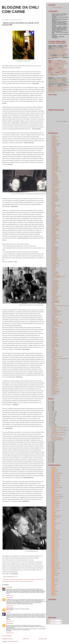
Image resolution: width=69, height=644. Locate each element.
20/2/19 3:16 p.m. (10, 606)
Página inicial (26, 639)
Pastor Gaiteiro (57, 530)
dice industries (55, 200)
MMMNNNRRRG (56, 302)
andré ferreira (55, 159)
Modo (55, 67)
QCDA (53, 338)
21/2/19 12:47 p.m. (10, 633)
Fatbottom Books (64, 70)
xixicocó (55, 595)
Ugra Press (63, 61)
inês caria (54, 239)
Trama (61, 56)
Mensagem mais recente (7, 639)
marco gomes (55, 280)
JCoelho (54, 245)
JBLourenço (56, 505)
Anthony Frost (56, 69)
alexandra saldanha (56, 143)
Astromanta (54, 173)
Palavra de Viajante (61, 52)
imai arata (54, 237)
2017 (51, 444)
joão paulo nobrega (56, 260)
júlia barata (54, 267)
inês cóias (54, 240)
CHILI (53, 187)
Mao (53, 279)
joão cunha (54, 256)
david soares (55, 198)
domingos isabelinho (56, 206)
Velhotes (53, 58)
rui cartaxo (54, 350)
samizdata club (55, 353)
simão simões (55, 365)
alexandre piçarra (56, 144)
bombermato (56, 566)
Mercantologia (55, 294)
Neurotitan (55, 65)
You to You (60, 57)
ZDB (49, 55)
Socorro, (64, 56)
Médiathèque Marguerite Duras (55, 90)
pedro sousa (55, 333)
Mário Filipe (56, 518)
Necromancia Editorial (57, 311)
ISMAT (53, 85)
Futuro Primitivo (55, 225)
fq (54, 577)
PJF (55, 527)
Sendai (54, 357)
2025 (51, 403)
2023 (51, 405)
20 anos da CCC (56, 137)
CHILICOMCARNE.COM (57, 8)
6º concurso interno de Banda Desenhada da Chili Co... (57, 439)
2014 (51, 448)
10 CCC (54, 136)
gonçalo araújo (55, 228)
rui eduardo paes (56, 351)
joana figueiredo (55, 250)
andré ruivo (54, 165)
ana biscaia (54, 148)
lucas (55, 586)
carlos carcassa (55, 181)
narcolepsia (54, 309)
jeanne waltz (55, 246)
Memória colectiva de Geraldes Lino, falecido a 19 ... (58, 433)
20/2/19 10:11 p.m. (10, 621)
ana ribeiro (54, 155)
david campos (55, 197)
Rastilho (65, 47)
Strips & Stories (61, 65)
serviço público (30, 581)
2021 (51, 408)
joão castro (54, 254)
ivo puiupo (54, 243)
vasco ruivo (54, 386)
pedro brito (54, 329)
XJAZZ (53, 390)
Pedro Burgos (55, 330)
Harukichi (54, 231)
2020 (51, 409)
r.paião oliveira (55, 339)
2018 (51, 442)
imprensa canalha (56, 238)
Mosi (42, 579)
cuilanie (55, 572)
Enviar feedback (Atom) (12, 641)
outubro (53, 414)
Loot (55, 514)
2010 (51, 453)
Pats (53, 327)
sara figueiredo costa (23, 581)
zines (53, 395)
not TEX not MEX (56, 312)
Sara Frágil (56, 543)
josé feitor (54, 265)
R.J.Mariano (56, 536)
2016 (51, 445)
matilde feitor (55, 292)
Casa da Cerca (60, 82)
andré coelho (55, 158)
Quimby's (50, 76)
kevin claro (54, 268)
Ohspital (54, 318)
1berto (55, 468)
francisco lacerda (56, 222)
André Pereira (57, 480)
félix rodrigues (55, 215)
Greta (62, 49)
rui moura (54, 352)
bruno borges (55, 179)
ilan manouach (55, 236)
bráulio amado (55, 178)
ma (54, 588)
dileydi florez (55, 201)
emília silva (54, 210)
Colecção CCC (55, 192)
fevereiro (53, 425)
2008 (51, 456)
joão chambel (55, 255)
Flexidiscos (51, 71)
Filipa (55, 489)
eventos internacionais (57, 212)
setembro (53, 416)
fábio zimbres (55, 213)
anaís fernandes (55, 156)
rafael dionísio (16, 581)
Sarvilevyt (54, 62)
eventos (54, 211)
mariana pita (55, 283)
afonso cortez (8, 579)
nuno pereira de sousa (57, 314)
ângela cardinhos (56, 168)
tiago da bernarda (56, 380)
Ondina (8, 587)
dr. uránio (54, 207)
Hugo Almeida (57, 502)
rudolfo (53, 349)
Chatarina (56, 484)
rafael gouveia (55, 341)
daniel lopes (14, 579)
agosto (53, 417)
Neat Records (59, 51)
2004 (51, 461)
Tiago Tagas (56, 547)
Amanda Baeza (57, 475)
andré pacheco (55, 163)
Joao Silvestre (57, 511)
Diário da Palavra (56, 199)
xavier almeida (55, 389)
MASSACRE (55, 290)
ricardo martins (55, 342)
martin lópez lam (55, 287)
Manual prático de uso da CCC (58, 277)
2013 (51, 449)
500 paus (54, 138)
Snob (54, 53)
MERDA (54, 295)
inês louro (54, 241)
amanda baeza (55, 145)
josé (55, 582)
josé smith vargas (56, 266)
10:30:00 (16, 577)
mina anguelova (55, 301)
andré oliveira (55, 161)
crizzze (54, 193)
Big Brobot (61, 64)
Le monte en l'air (64, 63)
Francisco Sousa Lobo (59, 496)
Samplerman (55, 354)
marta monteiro (55, 285)
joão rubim (54, 262)
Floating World (62, 75)
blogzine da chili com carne (20, 9)
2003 (51, 462)
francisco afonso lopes (57, 221)
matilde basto (55, 291)
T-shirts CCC (55, 373)
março (52, 424)
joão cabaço (55, 252)
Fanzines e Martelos (58, 487)
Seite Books (55, 76)
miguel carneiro (55, 298)
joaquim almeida (55, 264)
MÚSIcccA (54, 308)
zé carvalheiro (55, 394)
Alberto (55, 471)
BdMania (58, 48)
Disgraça (58, 54)
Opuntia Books (55, 321)
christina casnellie (56, 188)
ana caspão (54, 150)
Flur (60, 49)
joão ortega (54, 259)
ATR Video (56, 470)
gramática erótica (54, 426)
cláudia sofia (55, 189)
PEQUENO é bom (56, 336)
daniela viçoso (55, 196)
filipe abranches (55, 216)
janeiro (53, 441)
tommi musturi (55, 383)
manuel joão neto (56, 278)
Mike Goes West (55, 300)
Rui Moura (56, 541)
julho (52, 418)
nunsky (54, 316)
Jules (55, 513)
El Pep (53, 209)
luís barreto (54, 274)
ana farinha (54, 151)
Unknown (8, 597)
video (53, 387)
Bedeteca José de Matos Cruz (55, 80)
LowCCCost (55, 271)
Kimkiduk (54, 269)
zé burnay (54, 393)
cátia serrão (54, 184)
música (54, 305)
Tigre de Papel (60, 53)
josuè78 (55, 584)
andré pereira (55, 164)
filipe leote (54, 219)
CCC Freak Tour (55, 185)
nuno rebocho (55, 315)
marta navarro (55, 286)
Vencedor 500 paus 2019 (56, 437)
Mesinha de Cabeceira (57, 296)
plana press (54, 337)
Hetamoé (56, 500)
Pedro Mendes (57, 534)
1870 (58, 46)
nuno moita (54, 313)
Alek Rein (54, 142)
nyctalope (56, 591)
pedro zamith (55, 334)
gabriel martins (55, 226)
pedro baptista (55, 328)
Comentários (53, 623)
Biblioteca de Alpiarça (62, 81)
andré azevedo (55, 157)
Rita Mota (56, 538)
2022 (51, 407)
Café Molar (57, 70)
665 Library (55, 86)
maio (52, 421)
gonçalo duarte (55, 229)
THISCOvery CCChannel (57, 378)
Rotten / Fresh (55, 347)
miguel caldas (55, 297)
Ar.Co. (55, 78)
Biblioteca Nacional (52, 82)
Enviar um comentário (7, 636)
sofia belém (54, 366)
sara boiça (54, 355)
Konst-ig (61, 72)
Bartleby (53, 70)
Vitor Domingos (57, 563)
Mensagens (52, 621)
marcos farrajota (38, 579)
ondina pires (55, 320)
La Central (56, 71)
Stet (56, 53)
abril (52, 422)
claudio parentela (56, 191)
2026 (51, 401)
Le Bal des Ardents (56, 63)
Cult (58, 49)
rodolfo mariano (55, 344)
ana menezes (55, 154)
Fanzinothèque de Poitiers (57, 89)
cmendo (55, 570)
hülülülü (54, 234)
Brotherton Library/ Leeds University (57, 87)
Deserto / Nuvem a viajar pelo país (58, 435)
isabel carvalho (55, 242)
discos (53, 202)
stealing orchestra (56, 369)
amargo (54, 146)
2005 (51, 459)
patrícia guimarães (6, 581)
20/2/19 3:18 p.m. (10, 610)
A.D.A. (63, 68)
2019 (51, 411)
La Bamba (60, 55)
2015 (51, 446)
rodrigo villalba (55, 345)
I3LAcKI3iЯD (57, 504)
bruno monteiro (55, 180)
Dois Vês (54, 205)
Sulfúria (54, 371)
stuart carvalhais (55, 370)
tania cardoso (55, 376)
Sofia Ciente (55, 367)
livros (53, 270)
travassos (54, 384)
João (55, 509)
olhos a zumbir (55, 319)
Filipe (55, 493)
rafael (55, 593)
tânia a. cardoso (55, 375)
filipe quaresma (55, 220)
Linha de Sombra (60, 50)
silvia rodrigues (55, 363)
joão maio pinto (55, 258)
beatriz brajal (55, 177)
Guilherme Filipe (57, 498)
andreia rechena (55, 167)
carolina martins (57, 568)
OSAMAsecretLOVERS (57, 323)
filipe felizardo (19, 579)
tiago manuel (55, 381)
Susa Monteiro (55, 372)
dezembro (53, 412)
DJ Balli (54, 203)
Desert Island (56, 75)
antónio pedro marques (57, 171)
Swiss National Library (58, 91)
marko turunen (55, 284)
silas (53, 362)
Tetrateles (54, 377)
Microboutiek (55, 61)
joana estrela (55, 249)
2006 (51, 458)
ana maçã (54, 152)
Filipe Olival (56, 491)
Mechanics (54, 293)
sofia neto (54, 368)
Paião (55, 529)
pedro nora (54, 332)
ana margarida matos (56, 153)
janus (53, 244)
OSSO (56, 85)
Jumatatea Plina (62, 69)
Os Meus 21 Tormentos (57, 322)
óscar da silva (55, 324)
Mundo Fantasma (55, 56)
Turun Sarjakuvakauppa (62, 62)
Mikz (55, 520)
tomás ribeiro (55, 382)
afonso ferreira (55, 141)
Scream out (56, 545)
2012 (51, 450)
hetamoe (54, 233)
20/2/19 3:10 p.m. (10, 595)
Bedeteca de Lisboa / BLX (62, 79)
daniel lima (54, 194)
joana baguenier (55, 248)
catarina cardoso (56, 183)
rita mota (54, 343)
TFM (54, 66)
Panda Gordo (55, 325)
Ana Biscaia (56, 477)
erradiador (56, 575)
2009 (51, 454)
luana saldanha (55, 272)
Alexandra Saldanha (58, 473)
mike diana (54, 299)
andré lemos (55, 160)
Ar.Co (53, 172)
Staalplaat (51, 66)
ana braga (54, 149)
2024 (51, 404)
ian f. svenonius (55, 235)
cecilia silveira (55, 186)
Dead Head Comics (58, 74)
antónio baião (55, 170)
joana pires (54, 251)
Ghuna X (54, 227)
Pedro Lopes (57, 532)
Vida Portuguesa (64, 54)
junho (52, 420)
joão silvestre (55, 263)
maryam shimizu (55, 288)
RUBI (53, 348)
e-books (54, 208)
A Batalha (54, 139)
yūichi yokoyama (56, 391)
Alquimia (54, 48)
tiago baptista (55, 379)
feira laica (54, 214)
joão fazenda (55, 257)
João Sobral (56, 507)
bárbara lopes (55, 175)
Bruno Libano (57, 482)
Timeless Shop (52, 64)
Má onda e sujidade (56, 276)
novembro (53, 413)
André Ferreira (57, 478)
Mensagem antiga (43, 639)
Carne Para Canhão (56, 182)
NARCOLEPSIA (57, 523)
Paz (54, 72)
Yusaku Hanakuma (56, 392)
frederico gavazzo (56, 224)
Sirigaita (50, 53)
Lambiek (56, 68)
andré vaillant (55, 166)
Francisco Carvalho (58, 495)
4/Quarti (59, 66)
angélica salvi (55, 169)
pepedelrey (11, 581)
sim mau (54, 364)
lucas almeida (32, 579)
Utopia (50, 57)
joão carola (54, 253)
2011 (51, 452)
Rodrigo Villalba (57, 539)
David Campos (57, 486)
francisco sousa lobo (25, 579)
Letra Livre (54, 50)
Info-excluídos (54, 436)
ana (7, 612)
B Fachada (54, 174)
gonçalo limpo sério (56, 230)
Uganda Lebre (55, 385)
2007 (51, 457)
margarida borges (56, 282)
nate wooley (55, 310)
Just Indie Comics (60, 67)
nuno (55, 590)
